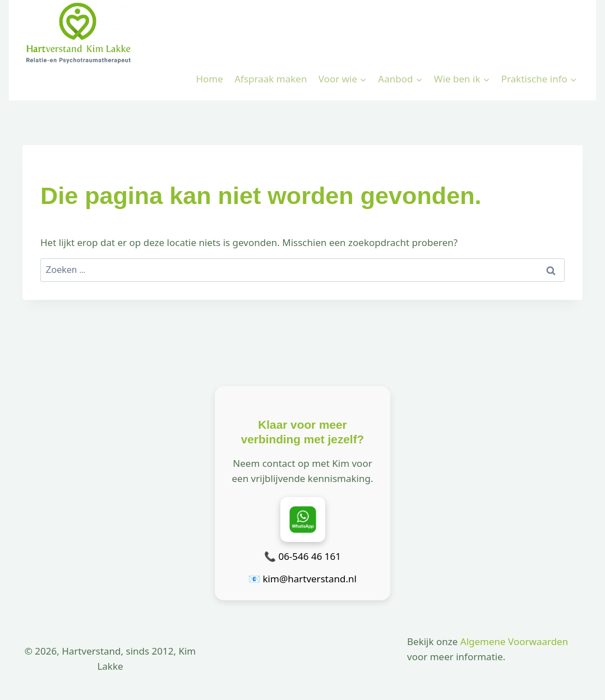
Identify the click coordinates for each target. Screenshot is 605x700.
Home (209, 79)
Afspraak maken (271, 79)
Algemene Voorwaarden (514, 641)
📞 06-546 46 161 (303, 556)
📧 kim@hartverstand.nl (303, 579)
